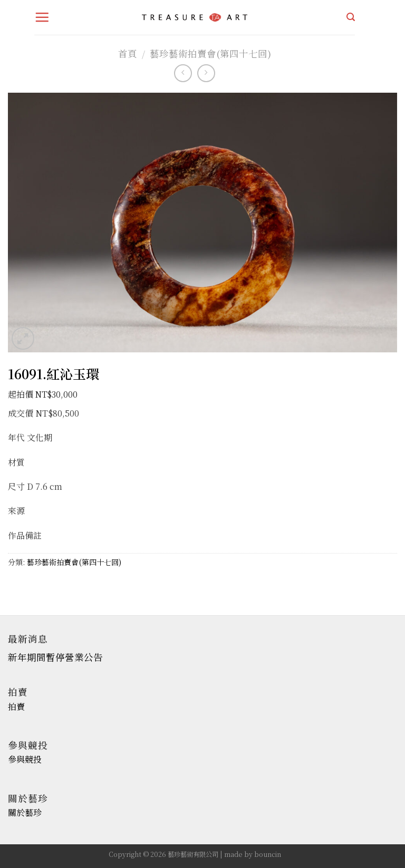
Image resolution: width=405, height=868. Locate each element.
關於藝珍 (25, 812)
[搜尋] (351, 17)
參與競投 (25, 759)
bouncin (268, 854)
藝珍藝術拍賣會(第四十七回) (210, 53)
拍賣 (16, 707)
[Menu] (42, 17)
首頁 (128, 53)
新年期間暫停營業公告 (55, 657)
